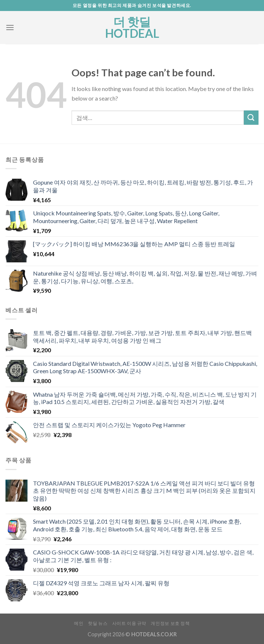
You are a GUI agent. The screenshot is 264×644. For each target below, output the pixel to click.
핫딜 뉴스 (98, 623)
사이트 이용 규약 (129, 623)
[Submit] (251, 118)
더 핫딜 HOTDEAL (132, 28)
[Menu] (10, 27)
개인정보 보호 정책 (170, 623)
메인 (79, 623)
